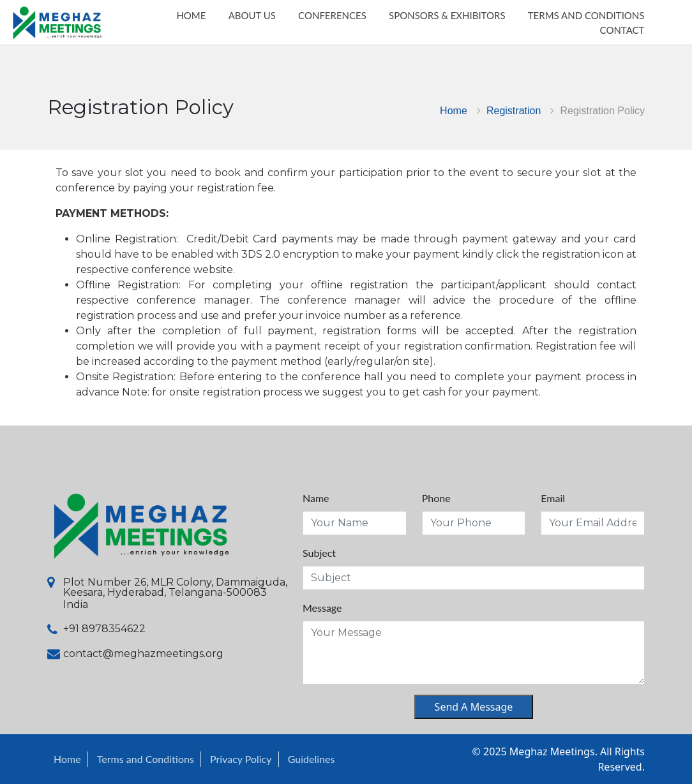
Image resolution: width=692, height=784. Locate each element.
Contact (642, 42)
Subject (319, 553)
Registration (514, 110)
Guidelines (312, 759)
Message (322, 608)
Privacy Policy (241, 759)
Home (454, 110)
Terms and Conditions (146, 759)
